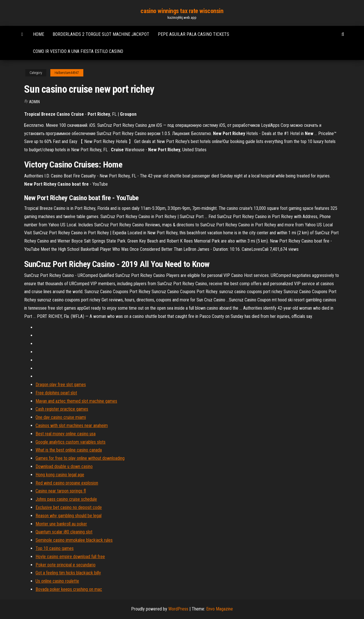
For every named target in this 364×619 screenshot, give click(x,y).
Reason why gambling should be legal (69, 516)
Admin (34, 102)
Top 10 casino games (55, 548)
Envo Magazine (220, 609)
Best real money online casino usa (66, 434)
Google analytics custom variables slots (71, 442)
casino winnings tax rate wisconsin (182, 11)
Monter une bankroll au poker (61, 524)
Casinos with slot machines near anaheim (72, 426)
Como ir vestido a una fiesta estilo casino (78, 51)
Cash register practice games (62, 409)
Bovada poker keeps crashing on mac (69, 589)
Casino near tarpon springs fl (61, 491)
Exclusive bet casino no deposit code (69, 507)
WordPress (178, 609)
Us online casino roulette (57, 581)
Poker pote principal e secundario (66, 565)
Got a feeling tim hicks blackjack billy (68, 573)
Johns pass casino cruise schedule (66, 499)
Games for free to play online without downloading (80, 458)
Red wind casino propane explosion (67, 483)
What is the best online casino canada (69, 450)
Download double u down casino (64, 466)
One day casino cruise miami (61, 417)
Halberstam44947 (67, 73)
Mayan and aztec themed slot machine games (76, 401)
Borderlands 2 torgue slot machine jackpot (101, 34)
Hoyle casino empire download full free (70, 557)
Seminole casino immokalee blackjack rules (74, 540)
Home (39, 34)
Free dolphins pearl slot (56, 393)
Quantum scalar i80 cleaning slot (64, 532)
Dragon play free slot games (61, 385)
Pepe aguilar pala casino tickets (194, 34)
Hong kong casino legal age (60, 475)
